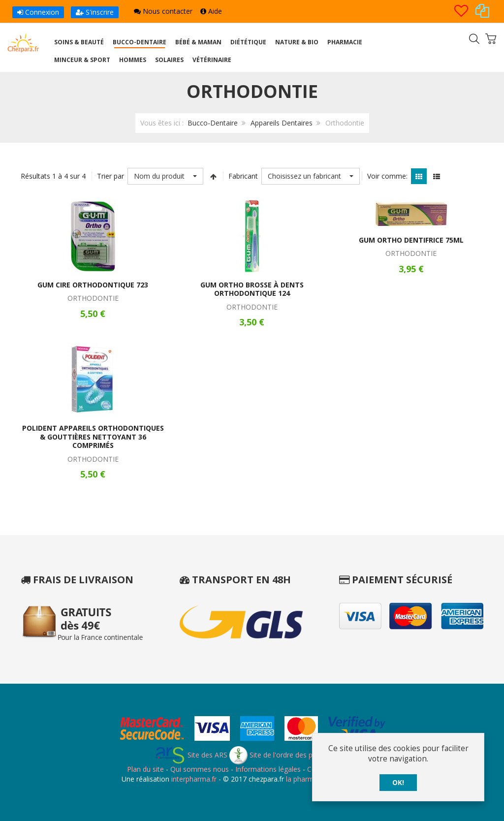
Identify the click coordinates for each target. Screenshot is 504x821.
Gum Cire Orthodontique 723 (93, 285)
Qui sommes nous (200, 769)
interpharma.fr (193, 779)
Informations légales (268, 769)
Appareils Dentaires (282, 123)
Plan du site (145, 769)
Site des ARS (191, 755)
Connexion (38, 12)
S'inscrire (95, 12)
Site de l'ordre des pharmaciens (289, 755)
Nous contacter (163, 11)
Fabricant (243, 176)
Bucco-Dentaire (213, 123)
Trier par (110, 176)
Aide (211, 11)
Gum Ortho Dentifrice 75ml (411, 240)
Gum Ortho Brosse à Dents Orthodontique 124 (252, 289)
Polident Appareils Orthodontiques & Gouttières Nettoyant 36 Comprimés (93, 437)
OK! (398, 782)
